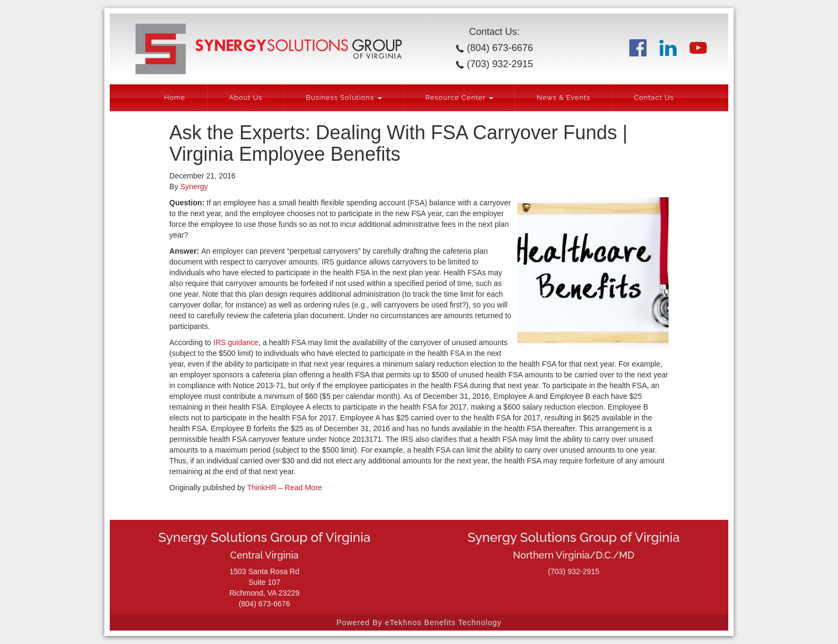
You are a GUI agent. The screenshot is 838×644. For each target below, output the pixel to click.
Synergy (194, 187)
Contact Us (654, 98)
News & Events (564, 98)
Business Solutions (344, 98)
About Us (246, 98)
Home (175, 98)
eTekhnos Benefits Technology (443, 622)
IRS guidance (236, 342)
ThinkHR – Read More (284, 488)
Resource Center (459, 98)
